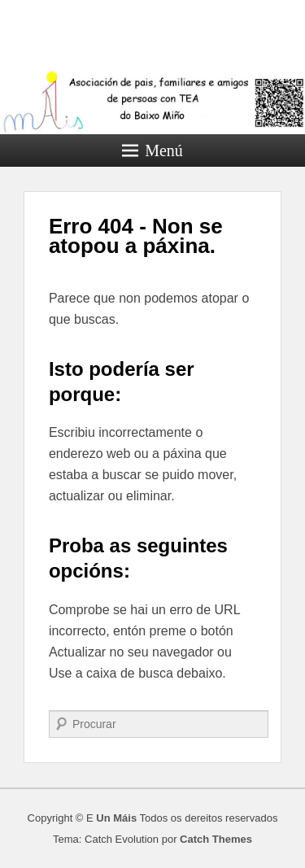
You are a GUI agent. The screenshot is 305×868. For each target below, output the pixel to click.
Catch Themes (216, 839)
